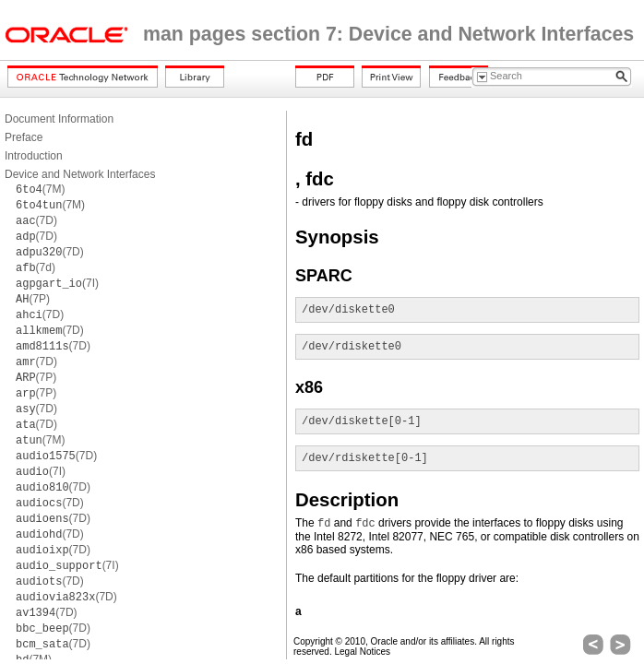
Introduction (34, 156)
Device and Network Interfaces (80, 174)
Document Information (59, 119)
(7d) (36, 267)
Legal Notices (362, 652)
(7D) (36, 220)
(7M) (40, 189)
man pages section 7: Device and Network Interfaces (388, 34)
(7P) (33, 299)
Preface (24, 137)
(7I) (57, 283)
